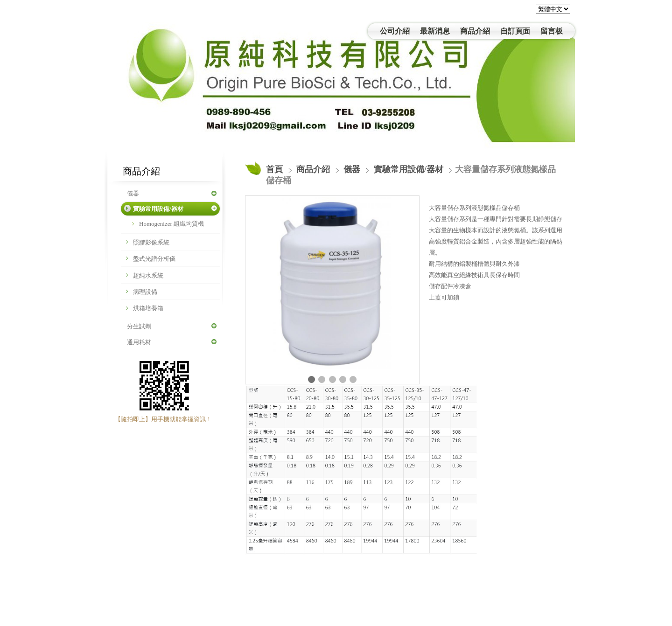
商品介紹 (314, 169)
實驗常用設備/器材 (158, 209)
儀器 (133, 193)
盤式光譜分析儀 (154, 259)
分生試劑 (139, 326)
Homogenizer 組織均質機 (171, 224)
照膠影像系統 (151, 242)
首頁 (274, 169)
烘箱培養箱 (148, 308)
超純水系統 (148, 275)
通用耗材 (139, 342)
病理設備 (145, 292)
